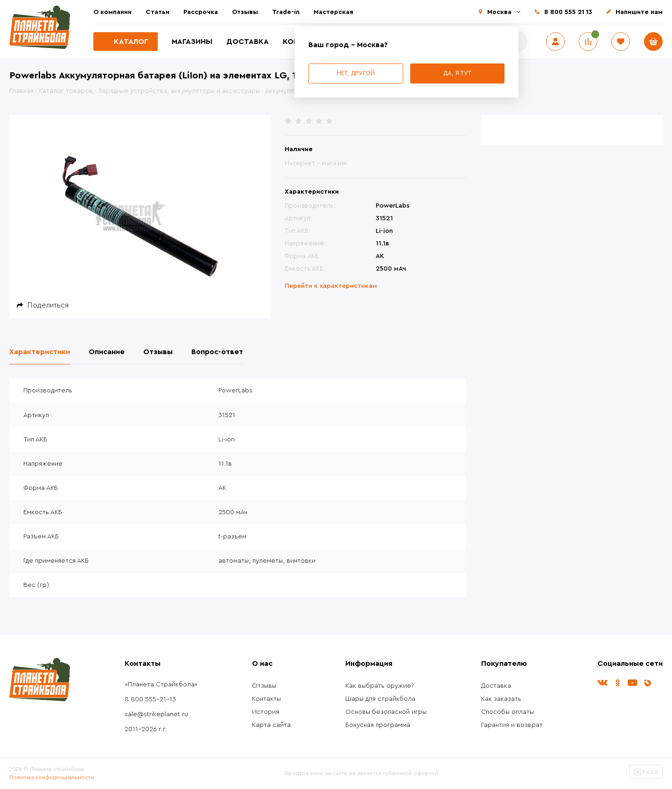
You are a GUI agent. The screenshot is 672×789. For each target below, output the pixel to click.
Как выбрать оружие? (380, 686)
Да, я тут (457, 73)
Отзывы (245, 12)
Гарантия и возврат (512, 725)
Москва (499, 12)
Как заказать (501, 699)
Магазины (192, 42)
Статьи (157, 12)
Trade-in (286, 12)
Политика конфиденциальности (52, 777)
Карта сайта (271, 725)
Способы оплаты (507, 712)
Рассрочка (201, 12)
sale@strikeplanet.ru (156, 714)
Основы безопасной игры (386, 712)
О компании (112, 12)
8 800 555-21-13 (150, 699)
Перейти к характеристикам (331, 286)
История (266, 712)
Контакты (266, 699)
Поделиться (48, 305)
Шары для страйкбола (380, 699)
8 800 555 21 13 (568, 12)
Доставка (248, 42)
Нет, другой (356, 73)
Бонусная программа (378, 725)
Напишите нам (639, 12)
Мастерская (333, 12)
